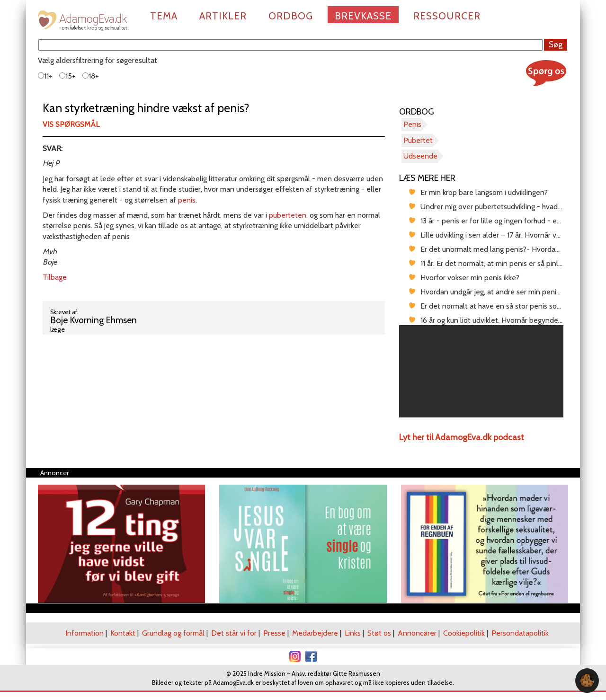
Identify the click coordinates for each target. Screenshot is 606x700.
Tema (164, 16)
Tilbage (55, 277)
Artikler (223, 16)
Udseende (420, 156)
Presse (274, 633)
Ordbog (291, 16)
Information (85, 633)
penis (187, 200)
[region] (481, 371)
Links (353, 633)
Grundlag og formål (173, 633)
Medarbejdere (315, 633)
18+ (91, 76)
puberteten (288, 215)
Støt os (379, 633)
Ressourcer (447, 16)
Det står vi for (234, 633)
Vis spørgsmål (71, 124)
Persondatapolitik (520, 633)
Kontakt (123, 633)
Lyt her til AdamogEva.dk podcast (462, 437)
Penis (412, 124)
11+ (45, 76)
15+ (67, 76)
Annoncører (417, 633)
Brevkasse (363, 16)
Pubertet (418, 140)
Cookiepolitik (464, 633)
